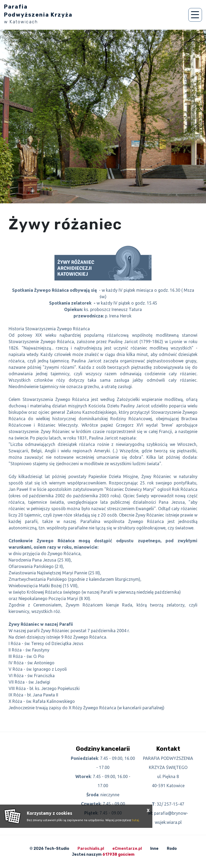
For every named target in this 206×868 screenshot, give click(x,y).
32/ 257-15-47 (170, 804)
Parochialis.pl (91, 849)
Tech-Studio (57, 849)
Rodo (172, 849)
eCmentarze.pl (127, 849)
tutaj (135, 820)
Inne (154, 849)
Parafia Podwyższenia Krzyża (38, 14)
